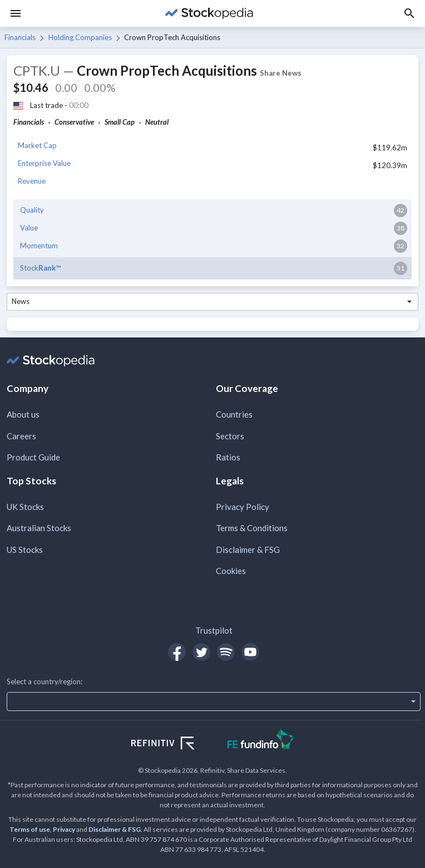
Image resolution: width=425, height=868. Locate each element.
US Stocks (25, 550)
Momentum (39, 246)
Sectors (230, 436)
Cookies (231, 571)
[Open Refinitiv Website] (175, 744)
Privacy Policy (243, 507)
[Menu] (16, 13)
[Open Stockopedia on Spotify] (226, 652)
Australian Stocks (39, 528)
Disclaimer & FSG (248, 550)
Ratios (228, 457)
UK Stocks (25, 507)
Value (29, 228)
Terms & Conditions (252, 528)
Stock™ (40, 268)
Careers (21, 436)
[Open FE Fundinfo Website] (261, 741)
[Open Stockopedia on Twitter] (201, 652)
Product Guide (33, 457)
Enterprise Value (44, 163)
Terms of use (30, 829)
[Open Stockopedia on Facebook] (177, 652)
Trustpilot (214, 630)
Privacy (64, 829)
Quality (32, 210)
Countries (234, 414)
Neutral (157, 122)
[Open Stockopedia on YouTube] (250, 652)
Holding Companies (80, 37)
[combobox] (212, 302)
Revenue (32, 181)
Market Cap (37, 145)
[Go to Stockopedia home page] (209, 13)
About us (23, 414)
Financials (20, 37)
